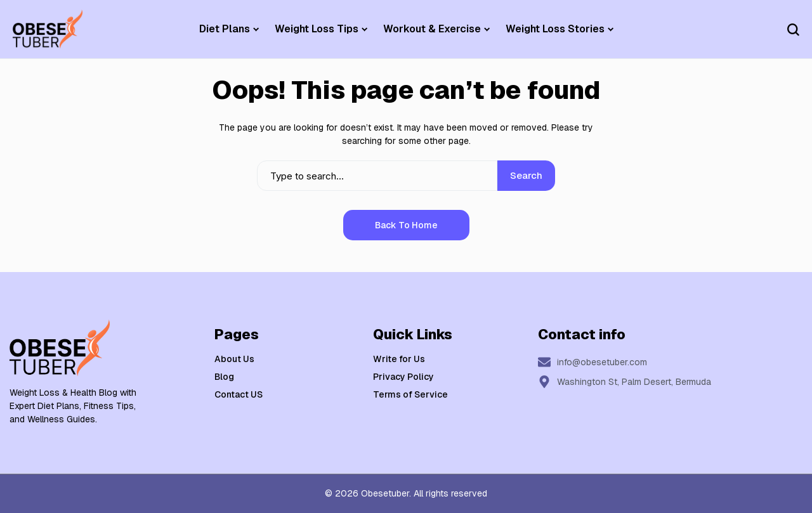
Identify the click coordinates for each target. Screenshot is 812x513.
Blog (224, 377)
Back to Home (406, 225)
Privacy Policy (403, 377)
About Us (234, 359)
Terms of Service (410, 394)
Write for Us (399, 359)
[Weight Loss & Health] (48, 29)
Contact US (239, 394)
